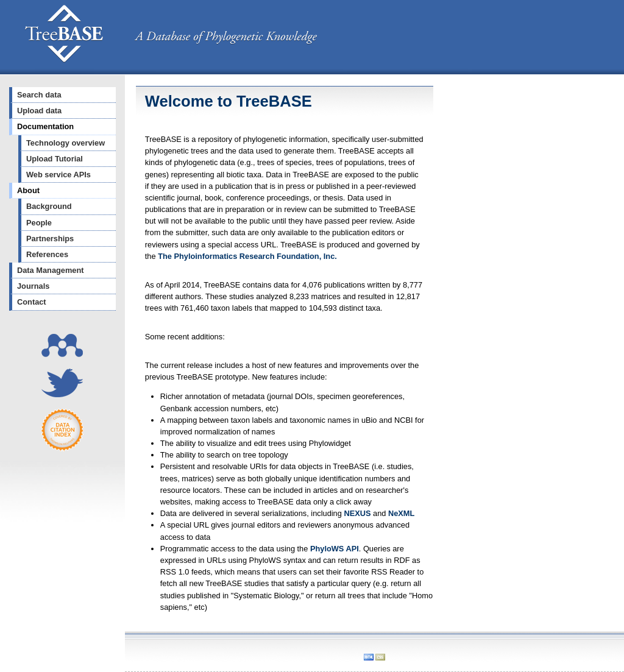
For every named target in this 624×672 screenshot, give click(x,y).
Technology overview (66, 143)
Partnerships (50, 239)
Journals (33, 286)
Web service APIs (58, 175)
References (47, 254)
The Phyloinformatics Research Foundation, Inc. (247, 256)
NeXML (401, 513)
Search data (39, 95)
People (39, 223)
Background (49, 206)
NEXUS (357, 513)
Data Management (51, 270)
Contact (32, 302)
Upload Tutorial (55, 159)
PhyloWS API (335, 549)
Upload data (39, 111)
